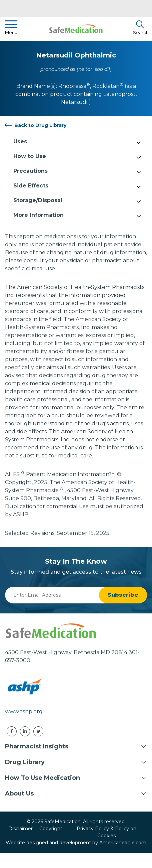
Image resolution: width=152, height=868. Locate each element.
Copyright (51, 829)
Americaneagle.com (123, 843)
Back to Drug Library (40, 125)
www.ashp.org (24, 711)
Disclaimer (20, 829)
